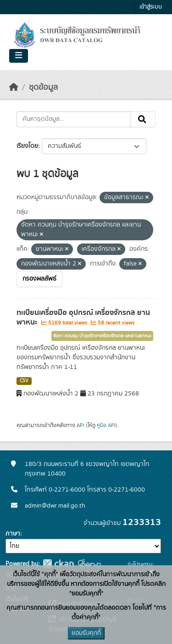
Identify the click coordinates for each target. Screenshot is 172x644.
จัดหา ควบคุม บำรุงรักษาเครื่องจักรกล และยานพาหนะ (102, 336)
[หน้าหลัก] (14, 87)
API (80, 425)
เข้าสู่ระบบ (151, 7)
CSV (24, 381)
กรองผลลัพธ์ (39, 279)
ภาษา (13, 534)
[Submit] (143, 119)
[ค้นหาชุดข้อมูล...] (74, 119)
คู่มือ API (106, 425)
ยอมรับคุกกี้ (86, 633)
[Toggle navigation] (19, 56)
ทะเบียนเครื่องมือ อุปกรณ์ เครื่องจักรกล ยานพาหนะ (83, 317)
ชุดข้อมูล (43, 87)
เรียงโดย (27, 146)
